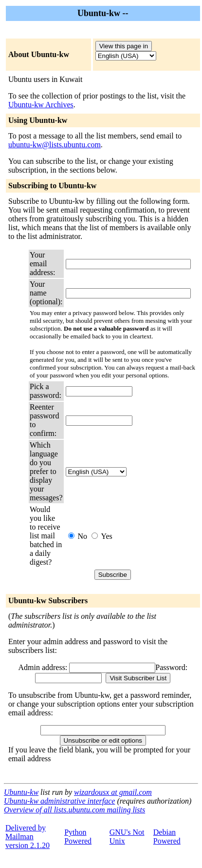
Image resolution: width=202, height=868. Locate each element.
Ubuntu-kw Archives (41, 105)
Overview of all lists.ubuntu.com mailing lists (74, 810)
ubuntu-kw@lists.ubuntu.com (55, 145)
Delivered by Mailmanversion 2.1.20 (28, 837)
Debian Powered (167, 837)
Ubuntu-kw (21, 792)
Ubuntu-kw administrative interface (59, 801)
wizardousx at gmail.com (113, 792)
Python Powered (78, 837)
